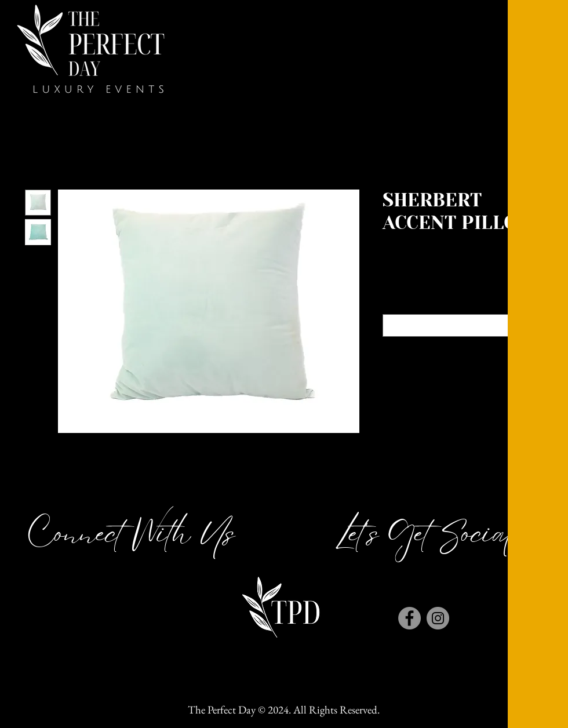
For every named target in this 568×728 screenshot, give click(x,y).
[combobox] (464, 325)
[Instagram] (438, 618)
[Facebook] (409, 618)
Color (464, 304)
